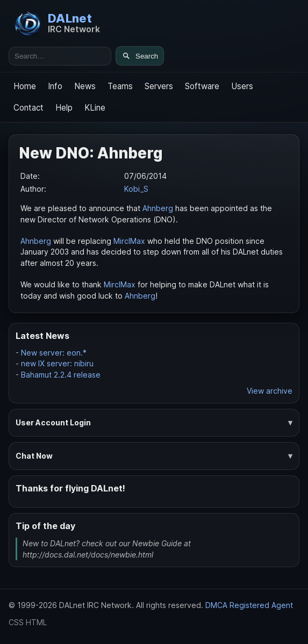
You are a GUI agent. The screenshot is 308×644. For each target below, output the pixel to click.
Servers (159, 86)
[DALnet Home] (57, 23)
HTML (36, 622)
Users (242, 86)
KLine (95, 108)
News (85, 86)
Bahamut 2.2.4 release (61, 375)
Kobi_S (136, 189)
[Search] (140, 56)
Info (55, 86)
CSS (16, 622)
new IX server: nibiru (57, 363)
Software (202, 86)
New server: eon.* (54, 353)
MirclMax (129, 241)
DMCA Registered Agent (249, 605)
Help (64, 108)
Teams (120, 86)
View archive (270, 391)
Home (25, 86)
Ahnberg (158, 208)
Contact (28, 108)
